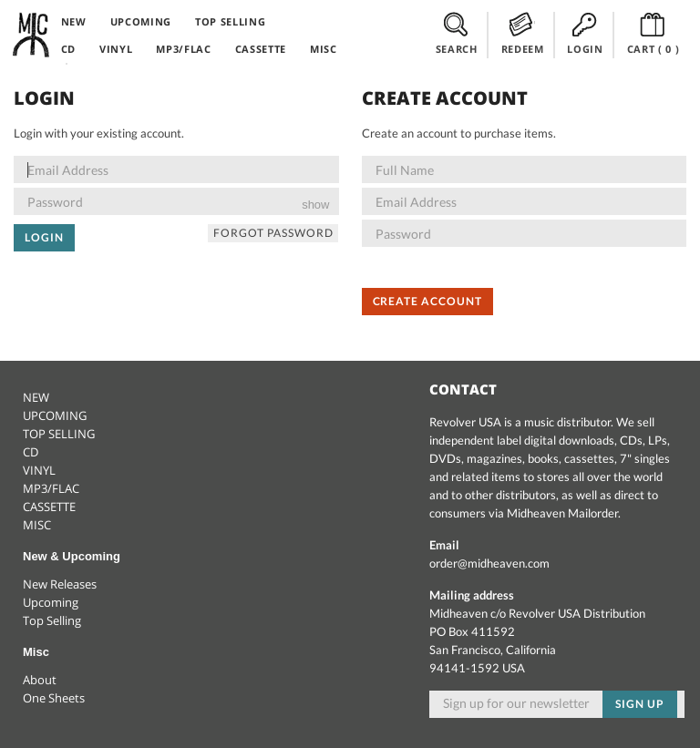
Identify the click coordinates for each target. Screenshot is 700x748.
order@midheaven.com (489, 563)
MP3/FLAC (183, 49)
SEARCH (457, 34)
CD (68, 49)
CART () (654, 34)
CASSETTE (261, 49)
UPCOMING (141, 21)
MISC (324, 49)
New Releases (60, 584)
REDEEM (523, 34)
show (315, 205)
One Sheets (54, 698)
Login (44, 237)
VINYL (116, 49)
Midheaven (32, 35)
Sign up (640, 704)
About (40, 680)
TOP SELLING (230, 21)
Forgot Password (273, 233)
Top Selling (52, 620)
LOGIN (585, 34)
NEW (74, 21)
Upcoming (51, 602)
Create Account (427, 301)
